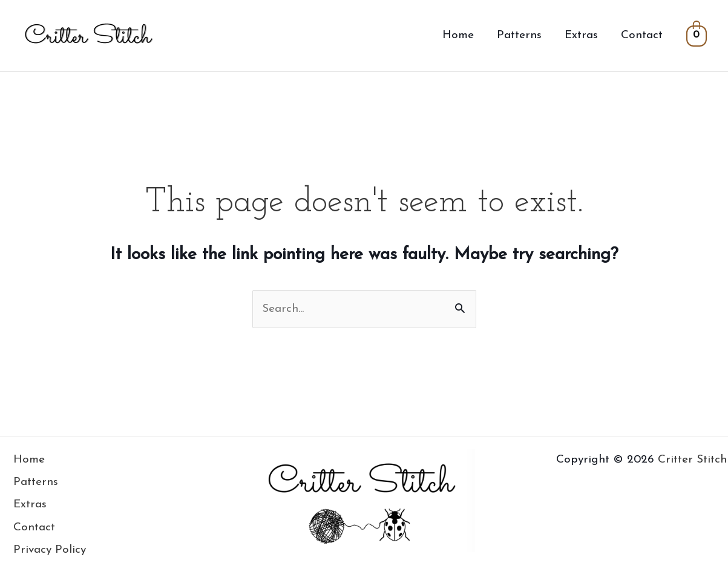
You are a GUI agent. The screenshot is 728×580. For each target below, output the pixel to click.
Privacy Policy (50, 550)
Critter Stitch (692, 460)
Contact (642, 35)
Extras (581, 35)
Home (458, 35)
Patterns (519, 35)
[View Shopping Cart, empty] (697, 35)
